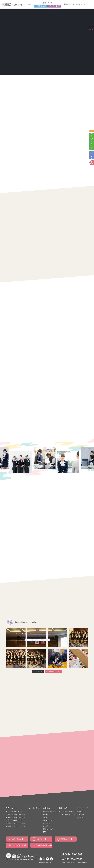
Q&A (44, 832)
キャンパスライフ (79, 4)
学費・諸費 (46, 823)
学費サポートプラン (49, 829)
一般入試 (46, 817)
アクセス (92, 155)
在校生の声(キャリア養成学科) (15, 817)
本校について (83, 808)
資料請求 (92, 131)
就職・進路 (63, 808)
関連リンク (81, 817)
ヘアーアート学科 (54, 6)
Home (29, 4)
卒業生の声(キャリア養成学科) (15, 815)
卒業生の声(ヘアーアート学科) (15, 823)
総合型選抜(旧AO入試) (50, 812)
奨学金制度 (46, 826)
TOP (92, 164)
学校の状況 (81, 815)
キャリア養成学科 (41, 6)
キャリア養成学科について (14, 812)
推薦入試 (46, 815)
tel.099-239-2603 (71, 854)
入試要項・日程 (48, 820)
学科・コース (11, 808)
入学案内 (67, 4)
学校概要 (80, 812)
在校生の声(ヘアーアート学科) (15, 826)
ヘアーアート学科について (14, 820)
